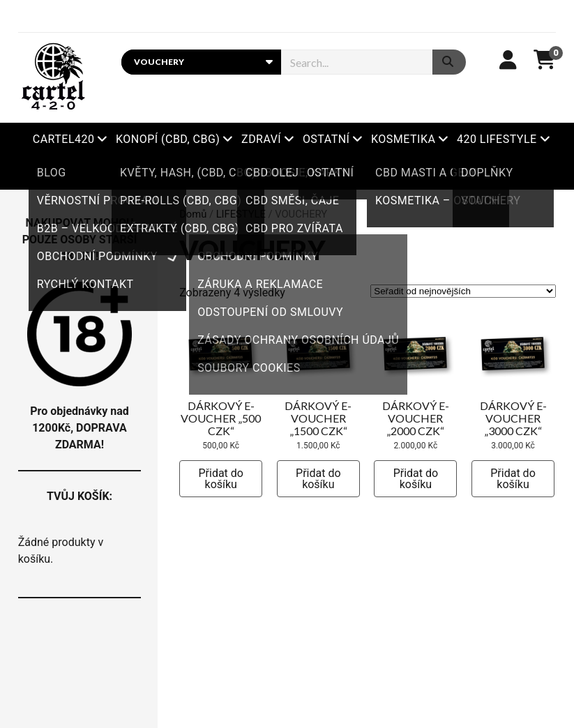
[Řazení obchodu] (463, 291)
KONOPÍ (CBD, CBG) (168, 139)
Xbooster (287, 173)
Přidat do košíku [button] (220, 479)
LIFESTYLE (241, 214)
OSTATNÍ (326, 139)
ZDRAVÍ (261, 139)
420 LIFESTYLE (497, 139)
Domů (193, 214)
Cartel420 (64, 139)
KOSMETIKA (403, 139)
